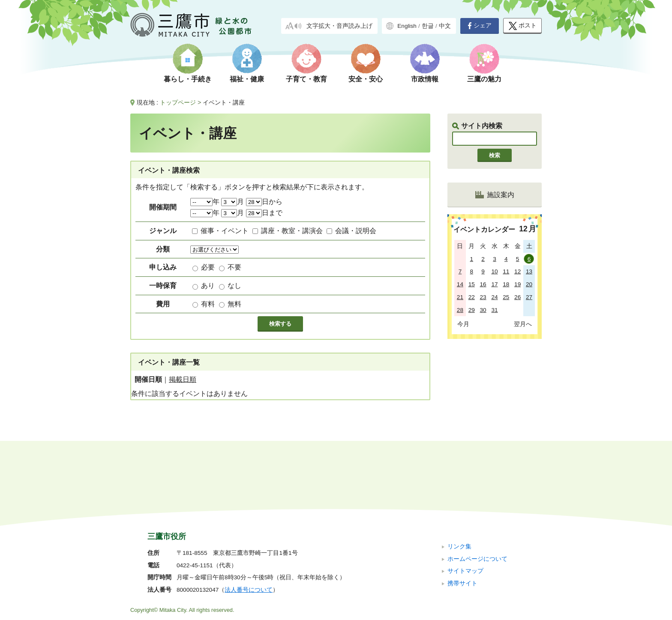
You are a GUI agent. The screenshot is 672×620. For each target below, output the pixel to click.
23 (483, 297)
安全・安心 (366, 79)
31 (494, 310)
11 (506, 271)
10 (494, 271)
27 (529, 297)
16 (483, 284)
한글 (428, 26)
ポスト (523, 26)
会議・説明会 (356, 231)
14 (460, 284)
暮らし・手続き (188, 79)
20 (529, 284)
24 (494, 297)
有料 (208, 304)
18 (506, 284)
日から (264, 202)
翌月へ (523, 324)
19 (517, 284)
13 (529, 271)
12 (517, 271)
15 (472, 284)
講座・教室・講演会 (292, 231)
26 (517, 297)
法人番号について (249, 532)
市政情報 (425, 79)
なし (234, 286)
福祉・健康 (247, 79)
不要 (234, 267)
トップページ (178, 102)
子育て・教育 (306, 79)
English (407, 26)
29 (472, 310)
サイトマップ (465, 514)
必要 (208, 267)
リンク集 (459, 489)
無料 (234, 304)
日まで (264, 213)
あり (208, 286)
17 (494, 284)
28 (460, 310)
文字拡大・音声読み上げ (339, 26)
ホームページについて (477, 501)
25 (506, 297)
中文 (445, 26)
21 (460, 297)
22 (472, 297)
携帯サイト (462, 526)
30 (483, 310)
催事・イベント (225, 231)
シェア (480, 26)
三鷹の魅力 (484, 79)
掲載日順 (183, 379)
